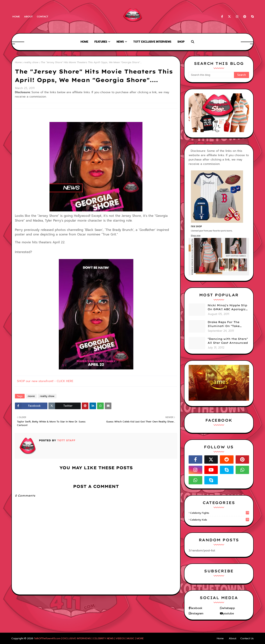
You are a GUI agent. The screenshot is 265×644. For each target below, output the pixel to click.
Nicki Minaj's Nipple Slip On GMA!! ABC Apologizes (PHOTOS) (228, 308)
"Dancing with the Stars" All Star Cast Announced (228, 341)
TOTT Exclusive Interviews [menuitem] (152, 42)
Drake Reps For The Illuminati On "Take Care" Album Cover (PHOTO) (224, 324)
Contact (43, 17)
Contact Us (247, 638)
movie (31, 396)
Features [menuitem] (101, 42)
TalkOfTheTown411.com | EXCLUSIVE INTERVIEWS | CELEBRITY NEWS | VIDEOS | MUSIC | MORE (89, 638)
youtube (228, 613)
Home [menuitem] (84, 42)
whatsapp (229, 608)
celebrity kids (220, 520)
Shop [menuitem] (181, 42)
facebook (196, 608)
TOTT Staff (66, 440)
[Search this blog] (211, 75)
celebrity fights (220, 513)
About (28, 17)
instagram (197, 613)
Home (16, 17)
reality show (31, 62)
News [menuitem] (120, 42)
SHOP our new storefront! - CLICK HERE (45, 381)
